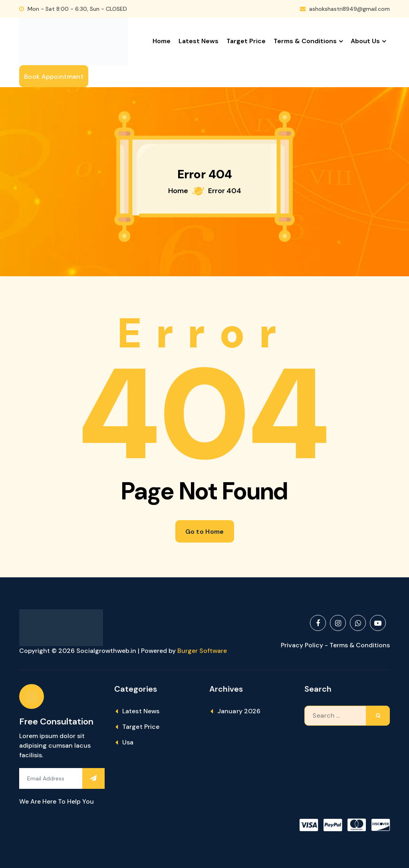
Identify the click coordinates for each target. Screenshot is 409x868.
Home (162, 41)
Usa (128, 742)
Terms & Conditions (305, 41)
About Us (365, 41)
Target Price (246, 41)
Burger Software (202, 651)
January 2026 (239, 711)
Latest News (199, 41)
